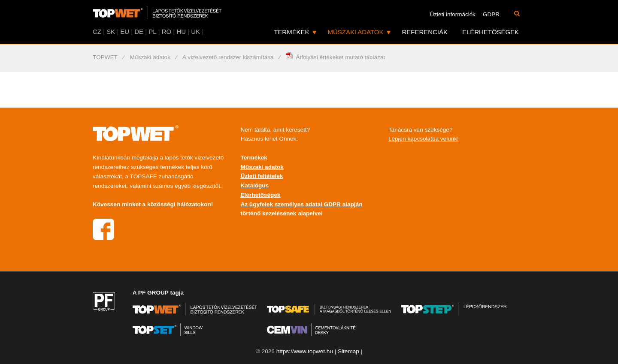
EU (125, 32)
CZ (97, 32)
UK (195, 32)
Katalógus (254, 185)
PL (152, 32)
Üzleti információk (453, 14)
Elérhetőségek (491, 32)
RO (167, 32)
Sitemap (348, 351)
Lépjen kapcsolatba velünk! (424, 139)
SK (111, 32)
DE (139, 32)
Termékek (291, 32)
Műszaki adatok (356, 32)
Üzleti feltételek (262, 176)
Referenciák (425, 32)
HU (181, 32)
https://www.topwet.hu (305, 351)
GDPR (491, 14)
